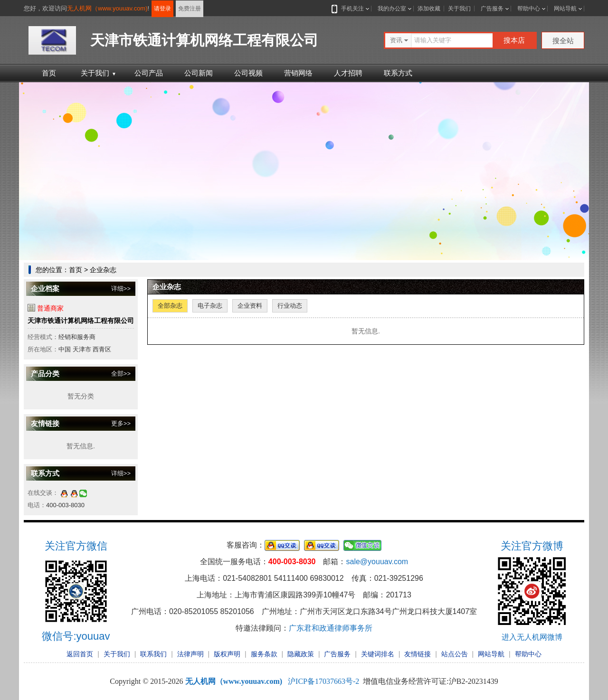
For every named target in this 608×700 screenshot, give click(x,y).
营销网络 (298, 73)
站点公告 (455, 654)
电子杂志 (210, 306)
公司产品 (149, 73)
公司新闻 (199, 73)
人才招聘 (348, 73)
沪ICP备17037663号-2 (323, 681)
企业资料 (250, 306)
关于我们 (459, 9)
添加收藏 (429, 9)
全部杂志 (170, 306)
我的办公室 (392, 9)
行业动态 (290, 306)
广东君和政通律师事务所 (331, 628)
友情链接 (418, 654)
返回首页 (80, 654)
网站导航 (565, 9)
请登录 (162, 9)
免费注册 (190, 9)
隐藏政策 (301, 654)
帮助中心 (529, 9)
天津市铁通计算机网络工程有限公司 (81, 321)
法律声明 (190, 654)
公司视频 (248, 73)
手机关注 (351, 9)
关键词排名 (378, 654)
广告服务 (492, 9)
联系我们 (153, 654)
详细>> (121, 289)
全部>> (121, 374)
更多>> (121, 423)
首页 (49, 73)
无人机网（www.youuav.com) (107, 8)
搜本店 (514, 40)
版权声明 (227, 654)
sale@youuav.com (377, 562)
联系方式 (398, 73)
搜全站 (563, 41)
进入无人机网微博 (532, 637)
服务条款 (264, 654)
